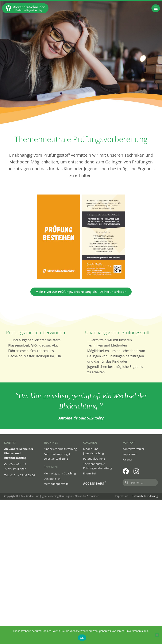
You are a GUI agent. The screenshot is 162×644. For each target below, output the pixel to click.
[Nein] (157, 635)
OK (82, 638)
